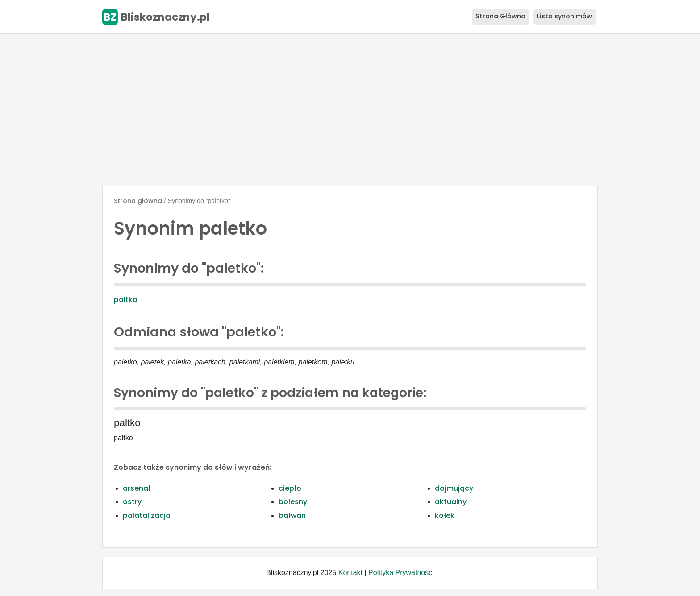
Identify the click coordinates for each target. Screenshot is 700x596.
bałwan (292, 515)
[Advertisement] (350, 110)
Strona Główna (500, 16)
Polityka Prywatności (401, 573)
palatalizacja (147, 515)
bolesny (293, 502)
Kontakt (350, 573)
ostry (132, 502)
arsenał (137, 488)
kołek (445, 515)
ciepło (290, 488)
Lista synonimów (565, 16)
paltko (126, 300)
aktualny (451, 502)
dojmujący (454, 488)
